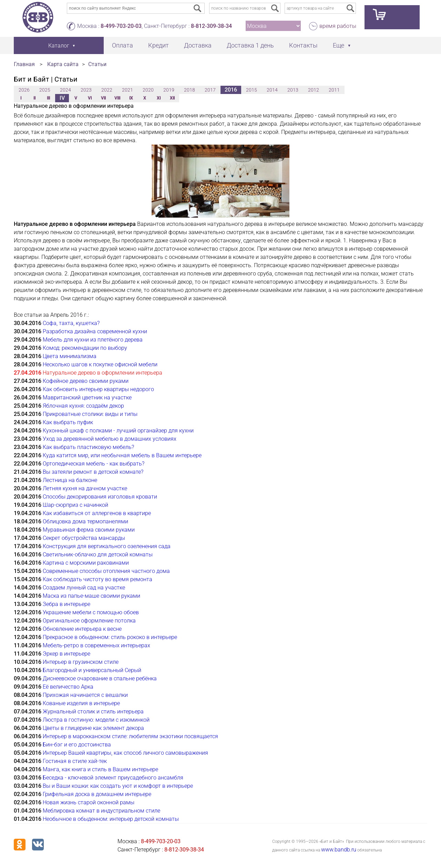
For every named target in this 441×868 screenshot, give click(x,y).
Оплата (122, 45)
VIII (117, 98)
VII (103, 98)
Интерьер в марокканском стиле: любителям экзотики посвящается (130, 736)
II (34, 98)
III (48, 98)
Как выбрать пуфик (68, 422)
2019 (169, 90)
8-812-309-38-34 (211, 26)
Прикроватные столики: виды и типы (90, 414)
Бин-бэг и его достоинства (77, 745)
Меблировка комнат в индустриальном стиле (101, 811)
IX (131, 98)
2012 (314, 90)
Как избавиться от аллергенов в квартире (97, 513)
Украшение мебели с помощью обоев (91, 612)
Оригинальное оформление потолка (89, 621)
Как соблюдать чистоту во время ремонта (98, 579)
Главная (24, 64)
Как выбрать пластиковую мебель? (88, 447)
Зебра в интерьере (66, 604)
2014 (272, 90)
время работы (338, 26)
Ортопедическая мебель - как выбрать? (94, 464)
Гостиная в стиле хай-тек (75, 761)
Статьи (97, 64)
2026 (24, 90)
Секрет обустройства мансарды (84, 538)
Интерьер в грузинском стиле (81, 662)
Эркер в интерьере (66, 654)
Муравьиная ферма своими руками (89, 530)
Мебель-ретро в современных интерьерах (96, 645)
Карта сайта (63, 64)
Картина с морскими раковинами (86, 563)
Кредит (158, 45)
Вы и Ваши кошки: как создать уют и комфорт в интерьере (118, 786)
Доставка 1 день (250, 45)
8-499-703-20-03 (121, 26)
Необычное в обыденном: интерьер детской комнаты (111, 819)
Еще (339, 45)
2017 (210, 90)
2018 (189, 90)
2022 (107, 90)
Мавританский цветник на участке (87, 398)
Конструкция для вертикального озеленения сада (107, 546)
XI (159, 98)
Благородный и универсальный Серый (92, 670)
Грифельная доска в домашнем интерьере (97, 794)
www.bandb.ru (339, 850)
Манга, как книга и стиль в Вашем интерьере (100, 769)
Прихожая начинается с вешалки (85, 695)
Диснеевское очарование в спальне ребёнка (100, 678)
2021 (127, 90)
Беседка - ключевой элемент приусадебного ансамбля (113, 778)
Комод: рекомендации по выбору (85, 348)
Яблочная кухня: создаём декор (83, 406)
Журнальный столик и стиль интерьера (93, 712)
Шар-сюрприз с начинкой (75, 505)
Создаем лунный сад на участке (84, 588)
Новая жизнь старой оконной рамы (89, 802)
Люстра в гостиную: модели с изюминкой (96, 720)
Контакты (303, 45)
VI (90, 98)
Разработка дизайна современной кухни (95, 331)
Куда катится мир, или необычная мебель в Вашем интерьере (122, 455)
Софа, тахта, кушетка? (71, 323)
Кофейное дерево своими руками (86, 381)
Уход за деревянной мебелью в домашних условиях (110, 439)
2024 (65, 90)
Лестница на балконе (70, 480)
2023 (86, 90)
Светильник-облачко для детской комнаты (98, 555)
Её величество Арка (68, 687)
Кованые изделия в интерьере (81, 703)
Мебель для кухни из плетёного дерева (93, 340)
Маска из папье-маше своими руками (91, 596)
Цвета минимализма (70, 356)
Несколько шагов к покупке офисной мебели (100, 364)
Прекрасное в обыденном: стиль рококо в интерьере (110, 637)
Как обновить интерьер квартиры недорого (98, 389)
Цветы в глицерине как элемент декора (93, 728)
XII (172, 98)
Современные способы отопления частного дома (106, 571)
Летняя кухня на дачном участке (85, 488)
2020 (148, 90)
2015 (252, 90)
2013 (293, 90)
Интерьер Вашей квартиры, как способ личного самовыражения (125, 753)
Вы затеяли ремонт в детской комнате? (93, 472)
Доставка (198, 45)
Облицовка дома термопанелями (85, 521)
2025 (45, 90)
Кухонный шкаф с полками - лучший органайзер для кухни (118, 431)
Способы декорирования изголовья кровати (100, 497)
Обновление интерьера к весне (82, 629)
